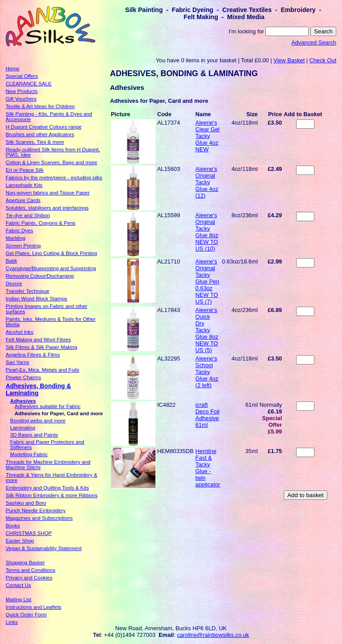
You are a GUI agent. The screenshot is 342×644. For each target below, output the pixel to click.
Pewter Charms (23, 377)
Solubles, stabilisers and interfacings (47, 208)
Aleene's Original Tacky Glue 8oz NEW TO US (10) (207, 232)
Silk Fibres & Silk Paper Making (42, 347)
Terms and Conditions (31, 570)
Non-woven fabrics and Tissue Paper (48, 193)
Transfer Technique (28, 291)
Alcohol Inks (20, 332)
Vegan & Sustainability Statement (44, 548)
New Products (22, 91)
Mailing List (19, 599)
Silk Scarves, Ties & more (35, 142)
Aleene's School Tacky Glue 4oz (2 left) (207, 372)
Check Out (323, 60)
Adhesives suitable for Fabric (48, 406)
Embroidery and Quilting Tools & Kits (47, 488)
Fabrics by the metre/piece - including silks (54, 178)
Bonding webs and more (38, 421)
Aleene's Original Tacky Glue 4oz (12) (207, 182)
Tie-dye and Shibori (28, 215)
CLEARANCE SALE (29, 84)
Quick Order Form (26, 615)
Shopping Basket (25, 563)
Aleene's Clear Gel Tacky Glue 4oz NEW (208, 136)
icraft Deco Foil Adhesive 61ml (208, 415)
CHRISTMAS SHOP (29, 533)
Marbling (16, 238)
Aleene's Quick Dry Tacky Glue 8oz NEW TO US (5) (207, 330)
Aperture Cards (23, 200)
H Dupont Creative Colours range (44, 127)
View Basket (289, 60)
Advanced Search (314, 43)
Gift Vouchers (21, 99)
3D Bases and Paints (34, 435)
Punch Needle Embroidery (36, 510)
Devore (14, 284)
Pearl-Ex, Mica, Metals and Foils (43, 370)
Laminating (23, 428)
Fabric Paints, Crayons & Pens (41, 223)
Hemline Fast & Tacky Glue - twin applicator (208, 468)
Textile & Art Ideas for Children (40, 106)
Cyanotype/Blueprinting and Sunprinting (51, 268)
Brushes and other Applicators (40, 134)
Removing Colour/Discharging (40, 276)
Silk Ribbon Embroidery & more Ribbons (52, 495)
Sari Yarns (18, 362)
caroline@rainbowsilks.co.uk (213, 635)
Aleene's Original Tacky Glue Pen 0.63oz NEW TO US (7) (207, 281)
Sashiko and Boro (26, 503)
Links (12, 622)
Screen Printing (23, 246)
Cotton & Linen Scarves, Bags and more (51, 162)
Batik (12, 261)
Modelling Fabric (29, 454)
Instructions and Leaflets (34, 607)
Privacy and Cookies (29, 578)
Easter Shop (20, 541)
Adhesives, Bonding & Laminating (39, 389)
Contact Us (18, 585)
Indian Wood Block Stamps (37, 299)
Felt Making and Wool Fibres (38, 340)
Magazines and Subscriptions (39, 518)
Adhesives (23, 401)
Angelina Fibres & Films (33, 355)
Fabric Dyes (19, 231)
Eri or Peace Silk (25, 170)
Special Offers (22, 76)
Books (13, 526)
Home (13, 69)
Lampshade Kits (24, 185)
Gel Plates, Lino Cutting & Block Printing (51, 253)
